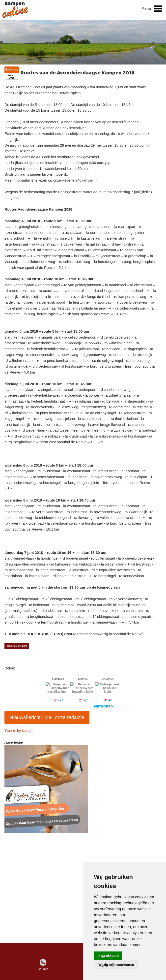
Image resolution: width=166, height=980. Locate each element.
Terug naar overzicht (17, 646)
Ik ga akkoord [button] (108, 956)
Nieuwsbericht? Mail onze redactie (47, 717)
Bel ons (43, 969)
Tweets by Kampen (20, 731)
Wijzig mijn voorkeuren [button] (116, 965)
